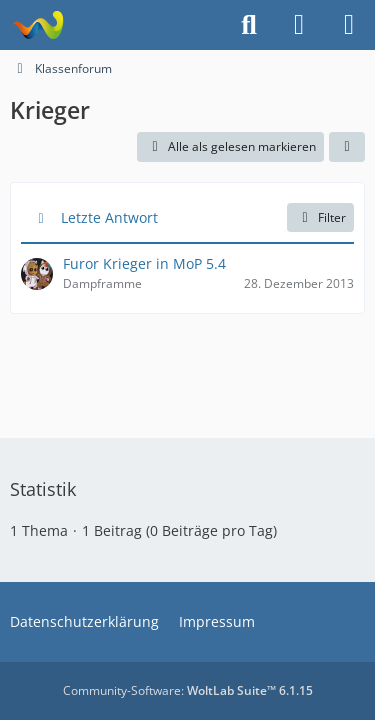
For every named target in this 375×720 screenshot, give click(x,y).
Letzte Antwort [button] (109, 217)
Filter (320, 217)
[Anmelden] (299, 25)
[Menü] (349, 25)
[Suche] (249, 25)
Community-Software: (188, 690)
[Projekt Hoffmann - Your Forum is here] (37, 25)
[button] (347, 147)
